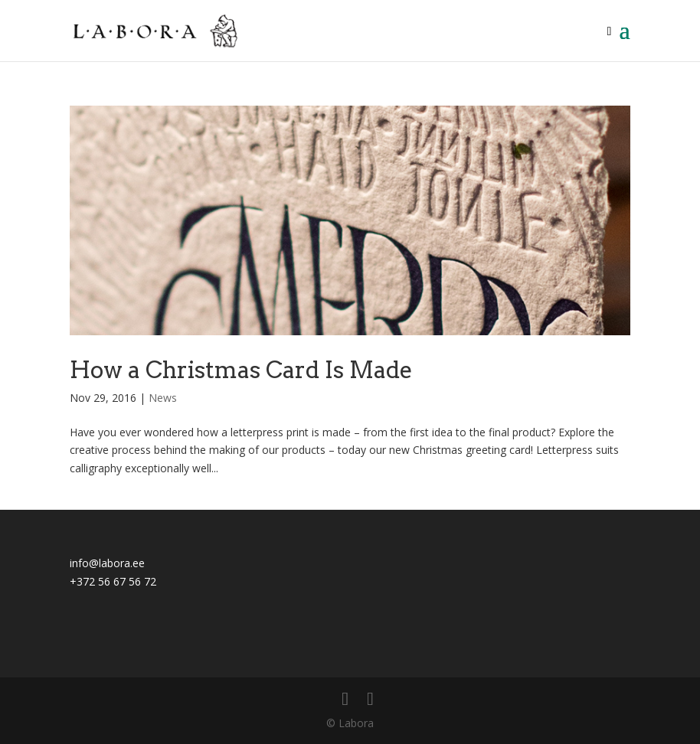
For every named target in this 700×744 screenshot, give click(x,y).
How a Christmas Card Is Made (241, 370)
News (163, 398)
